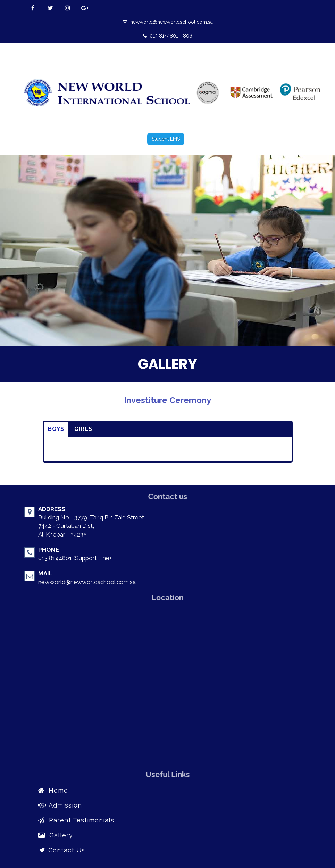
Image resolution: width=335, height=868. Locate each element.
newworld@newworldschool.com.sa (168, 22)
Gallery (56, 835)
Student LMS (166, 139)
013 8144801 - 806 (168, 36)
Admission (60, 805)
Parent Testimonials (76, 820)
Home (53, 790)
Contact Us (62, 850)
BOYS (56, 429)
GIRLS (83, 429)
